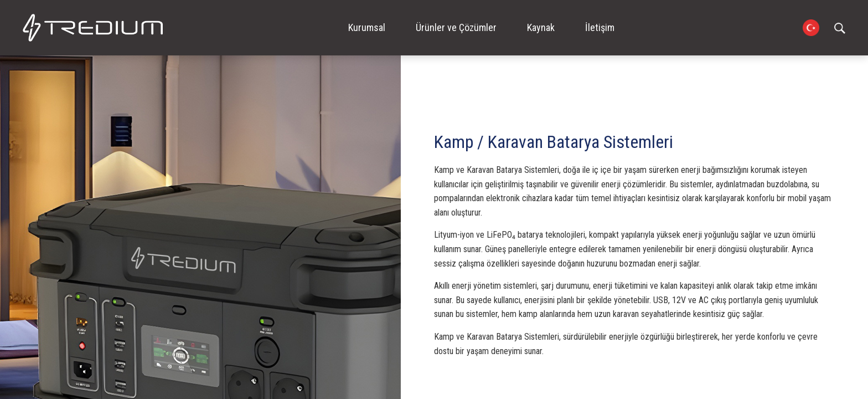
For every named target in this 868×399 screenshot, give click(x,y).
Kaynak (541, 27)
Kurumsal (367, 27)
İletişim (600, 27)
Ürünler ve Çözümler (456, 27)
